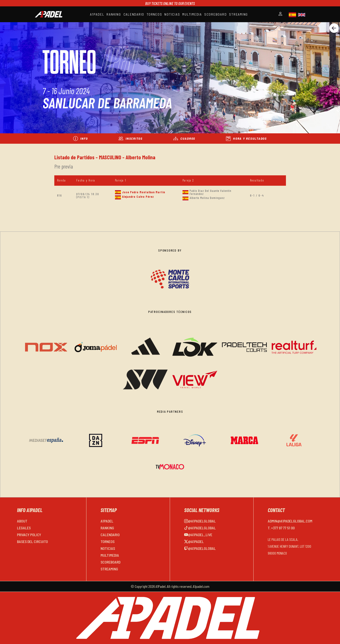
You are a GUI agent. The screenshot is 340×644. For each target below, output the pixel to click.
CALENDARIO (134, 14)
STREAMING (238, 14)
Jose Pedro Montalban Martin (144, 192)
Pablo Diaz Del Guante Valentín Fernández (210, 192)
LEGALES (24, 528)
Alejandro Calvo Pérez (138, 197)
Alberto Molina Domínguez (207, 198)
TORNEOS (154, 14)
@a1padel (194, 541)
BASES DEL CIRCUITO (32, 541)
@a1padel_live (198, 535)
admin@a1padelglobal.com (290, 521)
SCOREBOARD (216, 14)
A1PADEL (97, 14)
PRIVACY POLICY (29, 535)
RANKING (114, 14)
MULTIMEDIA (192, 14)
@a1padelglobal (200, 521)
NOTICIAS (172, 14)
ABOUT (22, 521)
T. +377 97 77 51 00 (281, 528)
